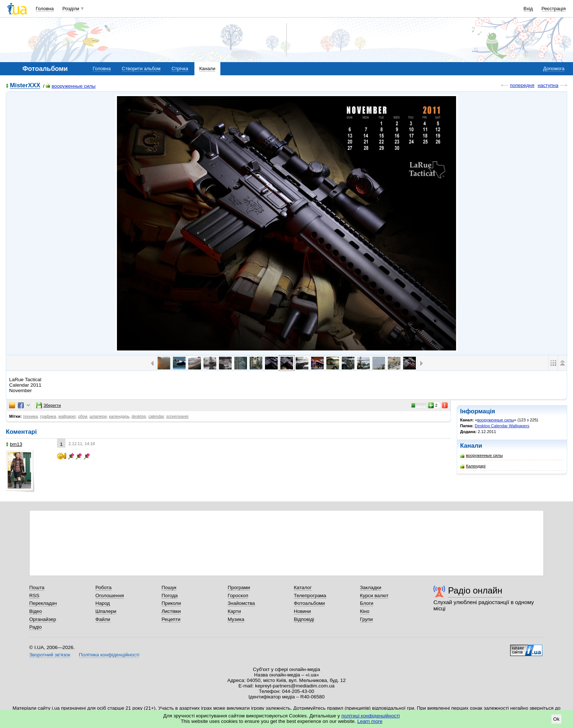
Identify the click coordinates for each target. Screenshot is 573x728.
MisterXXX (25, 86)
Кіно (365, 611)
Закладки (371, 587)
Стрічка (180, 69)
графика (48, 416)
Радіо (35, 627)
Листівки (171, 611)
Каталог (303, 587)
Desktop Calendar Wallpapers (502, 426)
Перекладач (43, 603)
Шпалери (106, 611)
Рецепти (171, 619)
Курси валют (374, 596)
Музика (236, 619)
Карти (234, 611)
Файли (103, 619)
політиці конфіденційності (371, 716)
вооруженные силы (71, 86)
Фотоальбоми (309, 603)
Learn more (370, 721)
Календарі (473, 466)
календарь (119, 416)
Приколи (171, 603)
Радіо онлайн (475, 590)
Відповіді (304, 619)
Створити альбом (141, 69)
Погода (170, 596)
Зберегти (49, 405)
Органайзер (43, 619)
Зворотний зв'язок (50, 655)
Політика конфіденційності (109, 655)
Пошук (169, 587)
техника (31, 416)
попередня (522, 85)
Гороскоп (238, 596)
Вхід (528, 9)
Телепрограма (310, 596)
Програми (239, 587)
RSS (34, 596)
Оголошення (110, 596)
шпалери (98, 416)
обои (82, 416)
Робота (103, 587)
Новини (302, 611)
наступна (548, 85)
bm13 (14, 444)
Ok (556, 719)
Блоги (367, 603)
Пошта (37, 587)
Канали (207, 69)
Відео (36, 611)
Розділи (71, 9)
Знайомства (241, 603)
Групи (366, 619)
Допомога (554, 69)
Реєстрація (554, 9)
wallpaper (67, 416)
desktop (139, 416)
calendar (156, 416)
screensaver (177, 416)
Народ (103, 603)
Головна (45, 9)
